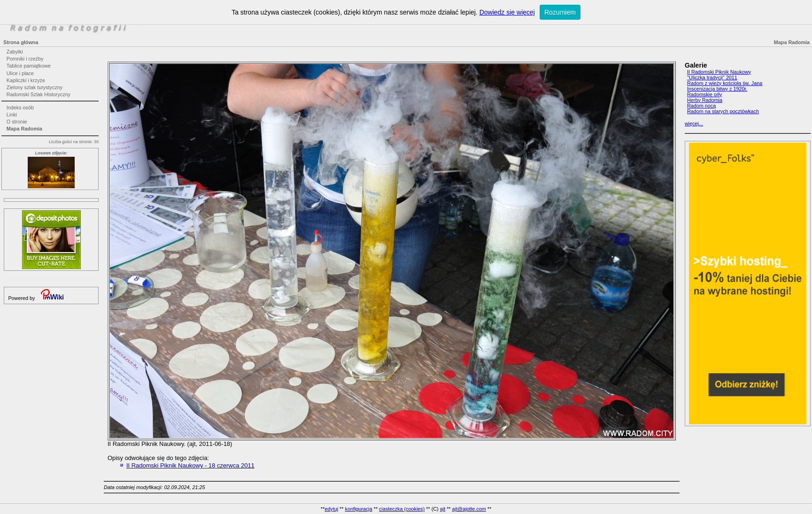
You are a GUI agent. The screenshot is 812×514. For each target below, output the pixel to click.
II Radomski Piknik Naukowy (719, 72)
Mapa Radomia (24, 129)
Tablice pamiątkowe (29, 66)
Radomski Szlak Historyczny (39, 94)
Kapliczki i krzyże (26, 80)
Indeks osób (20, 107)
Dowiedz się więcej (507, 12)
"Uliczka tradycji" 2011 (712, 77)
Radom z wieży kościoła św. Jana (725, 83)
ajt (443, 509)
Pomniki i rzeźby (25, 59)
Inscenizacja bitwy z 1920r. (717, 89)
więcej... (694, 123)
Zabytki (15, 52)
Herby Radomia (705, 100)
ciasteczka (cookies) (402, 509)
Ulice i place (20, 73)
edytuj (331, 509)
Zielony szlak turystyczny (35, 87)
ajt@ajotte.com (469, 509)
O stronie (17, 122)
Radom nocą (701, 106)
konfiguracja (358, 509)
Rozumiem (560, 12)
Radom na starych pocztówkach (723, 111)
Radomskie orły (704, 94)
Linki (12, 115)
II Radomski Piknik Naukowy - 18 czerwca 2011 (190, 465)
